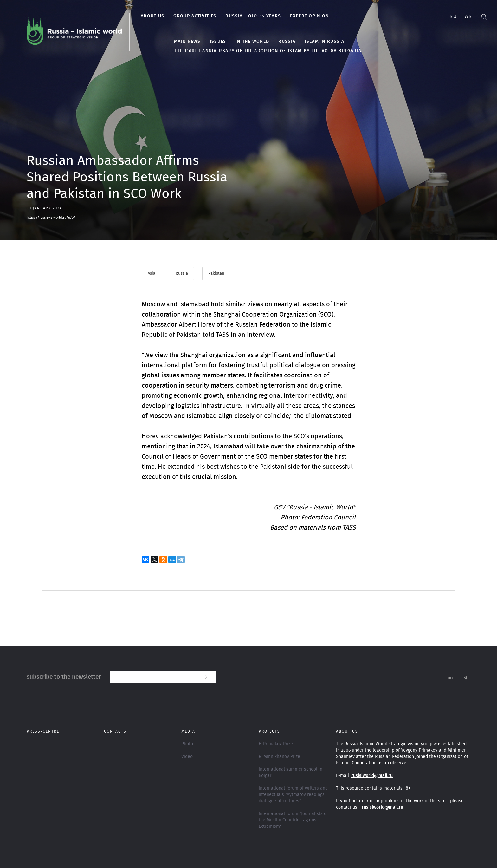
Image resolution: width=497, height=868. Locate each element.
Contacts (115, 731)
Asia (152, 274)
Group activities (195, 16)
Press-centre (43, 731)
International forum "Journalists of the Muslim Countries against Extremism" (293, 820)
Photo (187, 744)
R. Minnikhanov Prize (279, 757)
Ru (453, 16)
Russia (287, 42)
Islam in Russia (324, 42)
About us (152, 16)
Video (187, 757)
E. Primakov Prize (276, 744)
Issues (218, 42)
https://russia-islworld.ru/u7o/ (51, 217)
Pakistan (216, 274)
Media (188, 731)
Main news (187, 42)
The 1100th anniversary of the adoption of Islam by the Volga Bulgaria (268, 51)
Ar (468, 16)
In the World (252, 42)
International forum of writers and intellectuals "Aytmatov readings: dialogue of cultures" (293, 795)
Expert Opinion (309, 16)
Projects (269, 731)
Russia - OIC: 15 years (253, 16)
